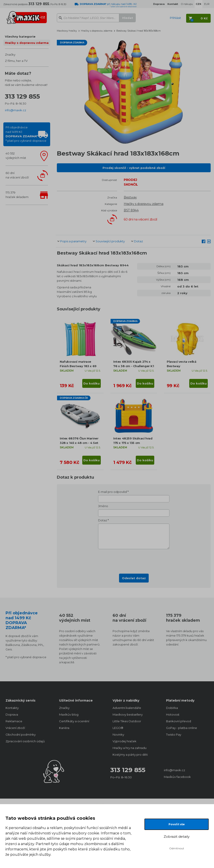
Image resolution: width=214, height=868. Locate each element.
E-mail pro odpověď (112, 492)
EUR (207, 4)
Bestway (130, 197)
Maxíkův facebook (177, 777)
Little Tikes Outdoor (127, 721)
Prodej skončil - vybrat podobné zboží (134, 168)
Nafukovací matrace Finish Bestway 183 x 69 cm (78, 366)
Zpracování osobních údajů (25, 741)
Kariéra (64, 728)
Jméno (103, 506)
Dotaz (138, 241)
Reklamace (14, 721)
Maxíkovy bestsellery (128, 714)
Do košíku (92, 383)
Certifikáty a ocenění (74, 721)
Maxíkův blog (69, 714)
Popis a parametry (73, 241)
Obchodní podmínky (21, 734)
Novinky (118, 734)
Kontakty (12, 708)
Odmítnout (177, 848)
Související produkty (110, 241)
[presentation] (134, 560)
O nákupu (187, 4)
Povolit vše (177, 824)
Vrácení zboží (15, 728)
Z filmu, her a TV (16, 61)
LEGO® (118, 728)
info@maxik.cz (15, 110)
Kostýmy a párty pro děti (130, 755)
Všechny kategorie (20, 36)
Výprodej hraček (124, 741)
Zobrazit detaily (177, 837)
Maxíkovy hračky (67, 31)
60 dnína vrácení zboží (17, 175)
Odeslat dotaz (134, 578)
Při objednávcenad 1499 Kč (26, 134)
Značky (10, 55)
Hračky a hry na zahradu (130, 748)
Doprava (12, 714)
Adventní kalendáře (127, 708)
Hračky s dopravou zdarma (27, 43)
